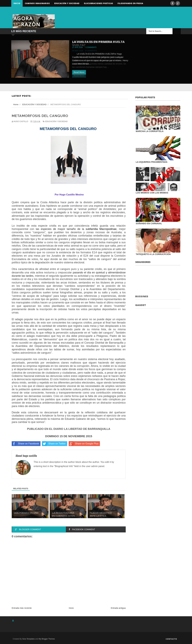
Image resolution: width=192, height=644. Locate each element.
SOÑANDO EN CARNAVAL (149, 223)
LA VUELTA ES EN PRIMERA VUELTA (98, 42)
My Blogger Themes (47, 639)
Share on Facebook (25, 444)
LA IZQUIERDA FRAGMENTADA (152, 162)
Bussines (142, 296)
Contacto (171, 639)
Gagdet (141, 305)
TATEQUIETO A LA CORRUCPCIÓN (153, 254)
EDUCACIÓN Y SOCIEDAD (56, 121)
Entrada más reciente (22, 608)
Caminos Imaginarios (37, 3)
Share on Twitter (54, 444)
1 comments (91, 47)
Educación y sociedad (67, 3)
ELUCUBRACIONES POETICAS (99, 3)
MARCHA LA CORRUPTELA (150, 131)
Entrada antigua (118, 608)
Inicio (17, 3)
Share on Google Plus (84, 444)
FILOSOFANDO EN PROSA (130, 3)
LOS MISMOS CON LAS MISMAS (152, 193)
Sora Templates (28, 639)
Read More (79, 72)
